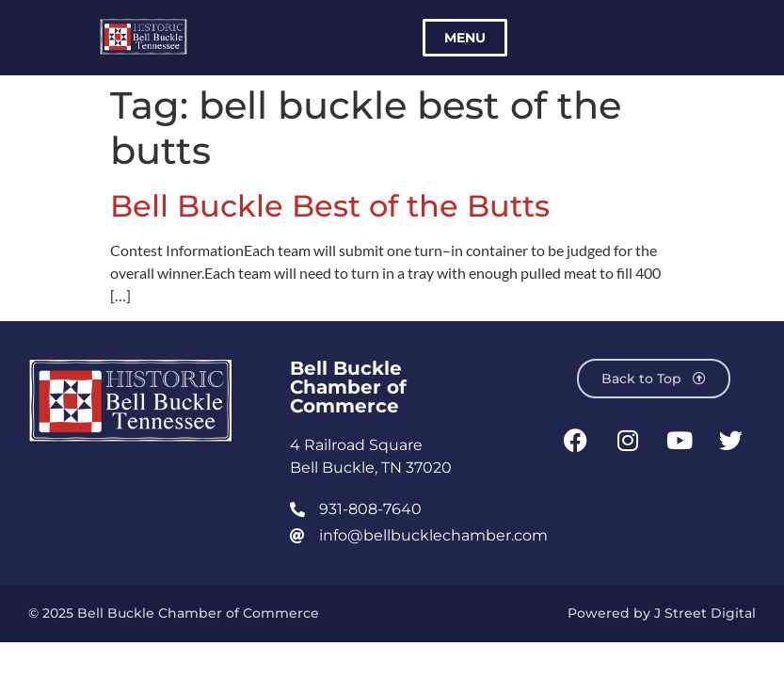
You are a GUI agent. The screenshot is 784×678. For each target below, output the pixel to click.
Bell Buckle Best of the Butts (330, 206)
